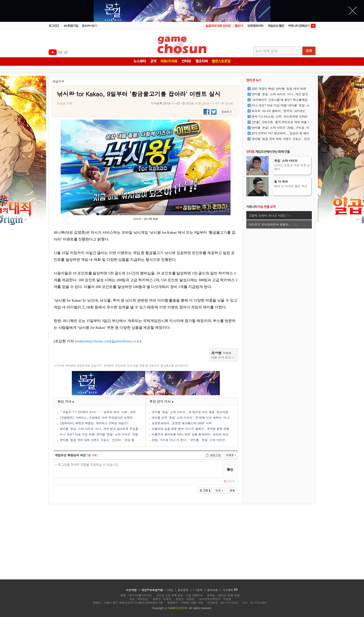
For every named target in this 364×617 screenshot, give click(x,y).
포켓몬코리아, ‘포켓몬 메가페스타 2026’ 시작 (182, 423)
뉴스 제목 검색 (266, 51)
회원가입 (71, 26)
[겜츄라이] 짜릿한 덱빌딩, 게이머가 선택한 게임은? (94, 423)
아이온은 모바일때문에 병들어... (273, 224)
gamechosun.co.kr (127, 341)
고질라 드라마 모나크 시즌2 (270, 215)
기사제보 (230, 590)
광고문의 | (185, 590)
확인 (230, 470)
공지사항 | (215, 590)
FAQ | (172, 590)
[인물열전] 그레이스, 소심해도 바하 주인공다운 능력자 (96, 417)
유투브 (53, 52)
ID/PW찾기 (90, 26)
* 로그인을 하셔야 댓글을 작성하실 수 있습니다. (138, 470)
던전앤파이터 (255, 26)
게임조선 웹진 (276, 26)
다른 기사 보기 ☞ (223, 357)
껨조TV (239, 26)
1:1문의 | (200, 590)
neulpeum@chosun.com (93, 341)
